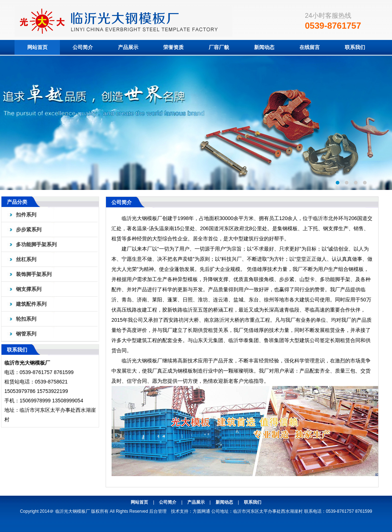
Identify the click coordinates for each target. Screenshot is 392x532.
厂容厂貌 (219, 47)
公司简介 (83, 47)
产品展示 (128, 47)
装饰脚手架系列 (34, 274)
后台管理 (158, 511)
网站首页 (37, 47)
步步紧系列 (29, 230)
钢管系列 (26, 334)
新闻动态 (264, 47)
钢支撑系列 (29, 289)
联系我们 (355, 47)
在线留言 (310, 47)
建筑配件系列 (31, 304)
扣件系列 (26, 215)
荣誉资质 (173, 47)
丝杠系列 (26, 259)
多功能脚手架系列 (36, 244)
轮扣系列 (26, 319)
